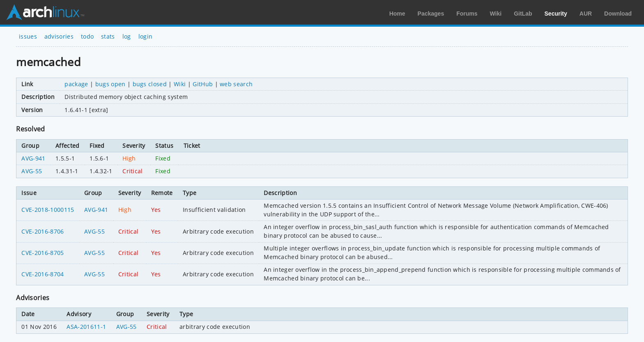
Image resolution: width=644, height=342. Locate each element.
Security (556, 14)
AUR (586, 14)
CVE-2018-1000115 (48, 210)
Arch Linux (45, 12)
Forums (467, 14)
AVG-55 (32, 171)
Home (397, 14)
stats (108, 36)
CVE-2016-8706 (43, 231)
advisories (59, 36)
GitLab (523, 14)
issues (28, 36)
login (146, 36)
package (76, 84)
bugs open (110, 84)
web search (236, 84)
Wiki (496, 14)
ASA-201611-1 (86, 327)
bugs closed (150, 84)
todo (87, 36)
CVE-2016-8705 (43, 253)
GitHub (203, 84)
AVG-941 (33, 158)
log (127, 36)
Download (618, 14)
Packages (431, 14)
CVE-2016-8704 (43, 274)
